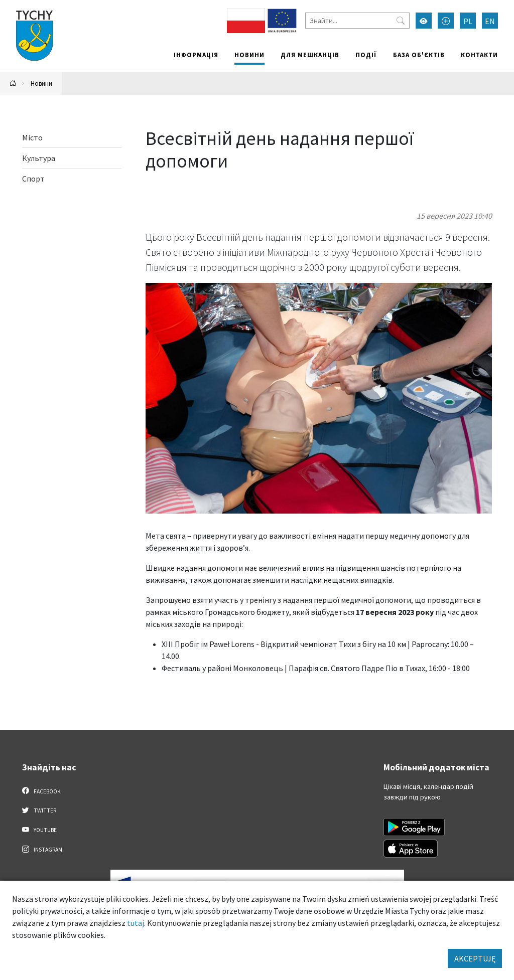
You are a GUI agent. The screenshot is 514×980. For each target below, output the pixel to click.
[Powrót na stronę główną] (13, 84)
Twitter (39, 810)
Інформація (196, 55)
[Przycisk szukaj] (401, 21)
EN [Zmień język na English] (490, 21)
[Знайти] (357, 21)
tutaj (136, 923)
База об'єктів (419, 55)
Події (366, 55)
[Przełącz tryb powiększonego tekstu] (446, 21)
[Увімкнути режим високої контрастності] (424, 21)
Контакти (479, 55)
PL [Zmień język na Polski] (468, 21)
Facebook (41, 791)
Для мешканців (310, 55)
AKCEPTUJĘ (475, 958)
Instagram (42, 849)
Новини (249, 55)
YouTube (39, 830)
